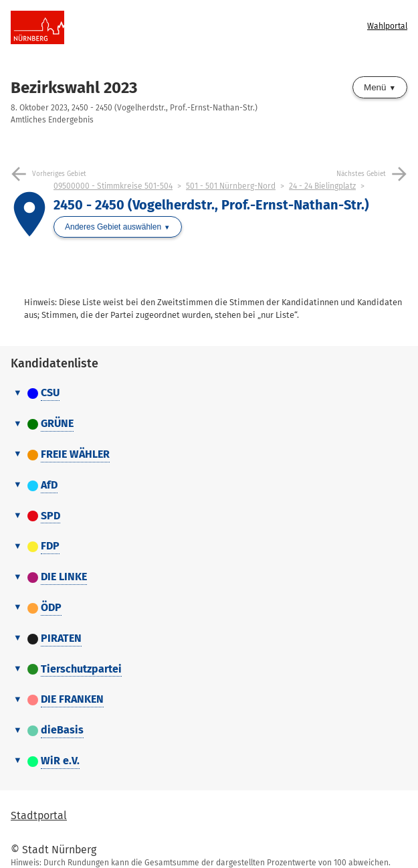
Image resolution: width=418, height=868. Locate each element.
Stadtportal (39, 815)
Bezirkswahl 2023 (74, 88)
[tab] (209, 394)
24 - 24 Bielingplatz (322, 186)
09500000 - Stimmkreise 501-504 (113, 186)
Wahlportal (387, 26)
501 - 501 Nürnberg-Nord (231, 186)
